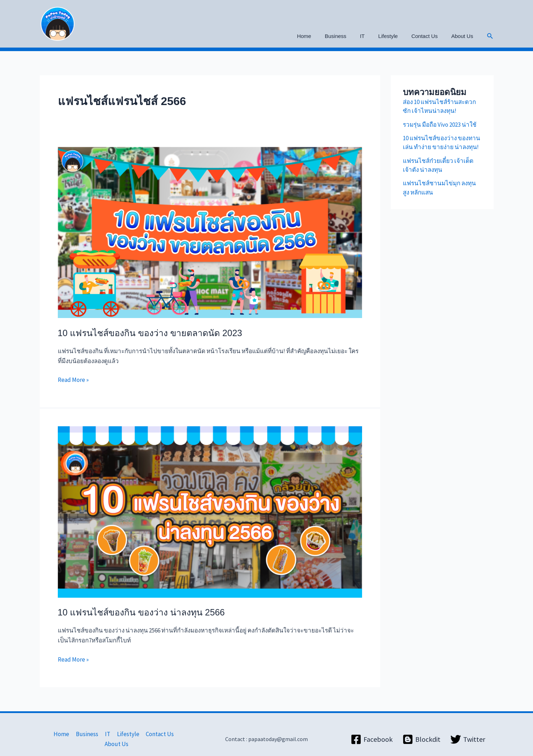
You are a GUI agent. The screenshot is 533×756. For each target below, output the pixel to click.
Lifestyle (395, 36)
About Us (464, 36)
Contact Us (429, 36)
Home (320, 36)
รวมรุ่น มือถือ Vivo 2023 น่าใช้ (440, 125)
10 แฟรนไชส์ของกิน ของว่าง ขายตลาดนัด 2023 (150, 333)
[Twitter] (468, 735)
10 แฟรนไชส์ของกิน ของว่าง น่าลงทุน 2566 (141, 612)
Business (349, 36)
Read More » (73, 379)
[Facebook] (372, 735)
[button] (490, 36)
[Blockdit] (421, 735)
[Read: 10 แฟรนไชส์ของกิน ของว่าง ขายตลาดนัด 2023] (210, 232)
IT (373, 36)
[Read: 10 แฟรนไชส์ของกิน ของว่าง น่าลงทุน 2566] (210, 511)
